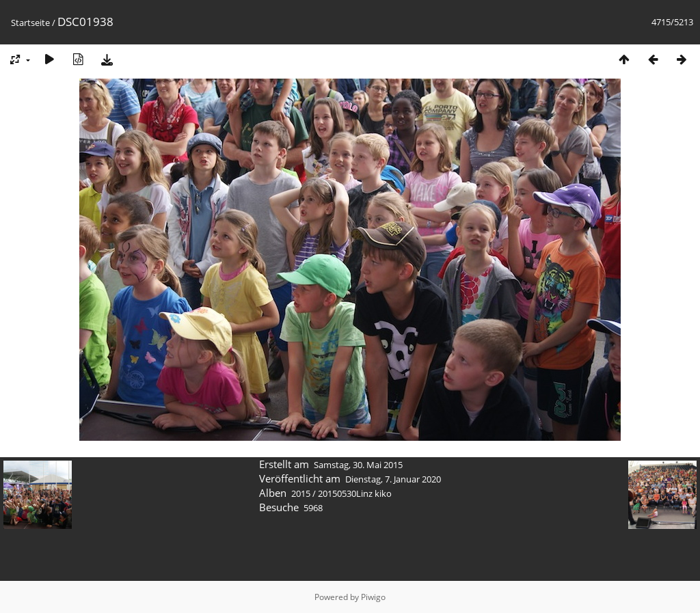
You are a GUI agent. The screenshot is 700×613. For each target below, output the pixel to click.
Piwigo (373, 597)
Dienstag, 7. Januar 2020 (393, 479)
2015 (301, 493)
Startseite (30, 23)
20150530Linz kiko (355, 493)
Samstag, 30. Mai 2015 (358, 465)
